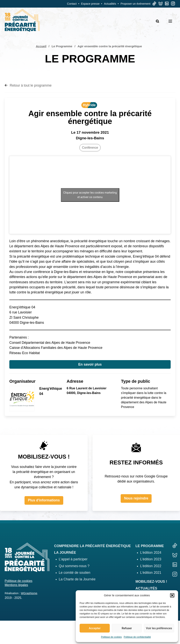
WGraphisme (29, 593)
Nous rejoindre (136, 498)
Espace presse (90, 4)
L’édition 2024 (151, 553)
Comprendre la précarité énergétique (92, 546)
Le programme (150, 546)
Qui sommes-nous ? (74, 566)
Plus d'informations (44, 500)
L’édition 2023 (151, 559)
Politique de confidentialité (137, 637)
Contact (72, 4)
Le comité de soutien (75, 573)
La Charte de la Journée (77, 579)
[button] (172, 595)
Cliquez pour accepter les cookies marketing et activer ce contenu (90, 195)
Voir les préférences (159, 628)
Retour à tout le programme (28, 85)
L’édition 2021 (151, 573)
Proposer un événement (135, 4)
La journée (65, 553)
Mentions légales (16, 585)
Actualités (110, 4)
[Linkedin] (167, 4)
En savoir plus (90, 364)
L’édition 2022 (151, 566)
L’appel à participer (73, 559)
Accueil (41, 46)
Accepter (95, 628)
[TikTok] (154, 4)
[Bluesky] (161, 4)
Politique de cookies (111, 637)
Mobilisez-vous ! (151, 582)
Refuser (127, 628)
